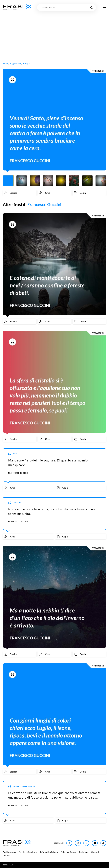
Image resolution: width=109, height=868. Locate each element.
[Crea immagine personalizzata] (54, 193)
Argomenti (15, 63)
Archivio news (9, 852)
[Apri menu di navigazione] (105, 8)
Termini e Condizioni (28, 852)
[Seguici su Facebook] (69, 843)
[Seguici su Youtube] (95, 843)
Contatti (95, 852)
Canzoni (17, 503)
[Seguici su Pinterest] (86, 843)
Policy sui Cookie (68, 852)
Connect (7, 855)
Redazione (84, 852)
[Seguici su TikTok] (103, 843)
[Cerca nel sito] (91, 7)
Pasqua (27, 63)
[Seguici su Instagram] (78, 843)
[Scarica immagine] (20, 193)
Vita (15, 454)
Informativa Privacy (49, 852)
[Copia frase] (89, 193)
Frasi (5, 63)
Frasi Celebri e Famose (24, 786)
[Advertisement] (54, 32)
